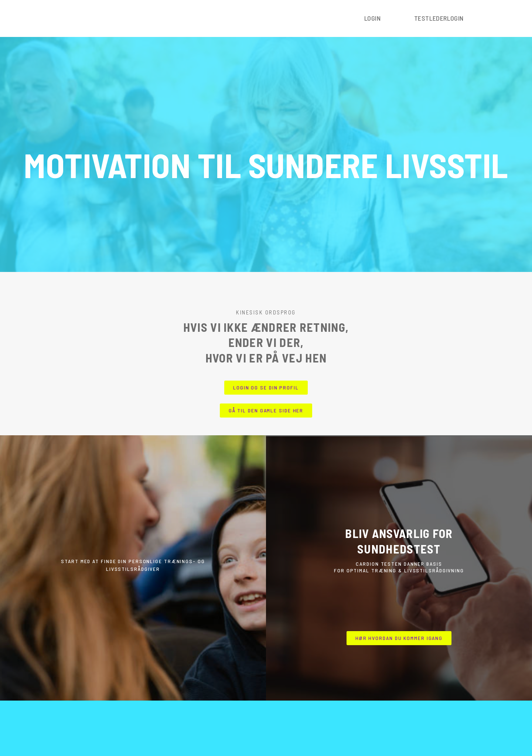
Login (373, 18)
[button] (266, 388)
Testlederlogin (439, 18)
